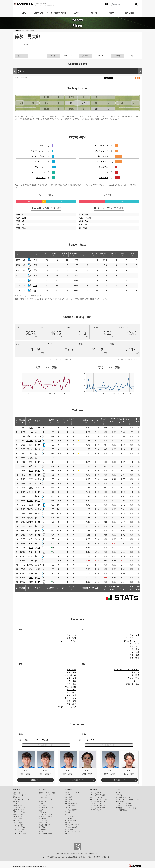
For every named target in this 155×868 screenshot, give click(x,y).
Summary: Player (59, 13)
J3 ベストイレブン (96, 810)
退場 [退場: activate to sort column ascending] (133, 254)
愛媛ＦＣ (68, 823)
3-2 (39, 569)
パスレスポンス (39, 172)
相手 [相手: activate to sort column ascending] (29, 421)
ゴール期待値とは (122, 810)
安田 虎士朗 (85, 218)
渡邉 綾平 (71, 704)
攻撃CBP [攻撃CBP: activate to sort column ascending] (86, 421)
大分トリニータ (44, 831)
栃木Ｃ (30, 436)
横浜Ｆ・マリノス (19, 812)
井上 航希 (134, 655)
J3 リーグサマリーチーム (98, 806)
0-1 (39, 445)
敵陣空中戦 (41, 178)
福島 (31, 466)
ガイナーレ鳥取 (70, 816)
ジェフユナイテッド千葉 (21, 799)
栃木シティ (43, 806)
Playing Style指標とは (114, 185)
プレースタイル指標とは (124, 804)
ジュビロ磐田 (43, 821)
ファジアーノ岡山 (19, 827)
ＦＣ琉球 (68, 834)
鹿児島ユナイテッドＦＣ (73, 831)
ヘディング (38, 156)
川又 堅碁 (134, 675)
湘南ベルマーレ (44, 812)
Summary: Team (41, 13)
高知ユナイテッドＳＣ (72, 825)
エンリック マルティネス (65, 707)
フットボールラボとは (123, 797)
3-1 (39, 488)
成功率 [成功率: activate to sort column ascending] (103, 254)
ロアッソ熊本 (69, 829)
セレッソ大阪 (18, 823)
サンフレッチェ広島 (20, 829)
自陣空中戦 (104, 167)
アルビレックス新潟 (45, 816)
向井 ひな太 (70, 698)
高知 (31, 505)
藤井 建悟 (71, 690)
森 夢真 (72, 681)
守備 (106, 172)
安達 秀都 (21, 218)
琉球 (31, 496)
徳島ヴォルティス (45, 825)
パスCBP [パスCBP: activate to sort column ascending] (95, 421)
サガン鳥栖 (43, 829)
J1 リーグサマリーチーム (98, 793)
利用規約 (58, 853)
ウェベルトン (133, 681)
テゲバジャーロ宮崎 (45, 834)
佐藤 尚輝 (71, 678)
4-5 (39, 531)
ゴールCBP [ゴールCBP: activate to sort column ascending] (138, 421)
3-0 (39, 428)
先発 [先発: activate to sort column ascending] (54, 254)
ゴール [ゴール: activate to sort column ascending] (83, 254)
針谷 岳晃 (84, 221)
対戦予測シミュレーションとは (126, 808)
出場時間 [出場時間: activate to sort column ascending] (73, 254)
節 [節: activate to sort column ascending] (17, 421)
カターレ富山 (43, 819)
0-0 (39, 436)
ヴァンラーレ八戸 (45, 795)
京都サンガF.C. (18, 819)
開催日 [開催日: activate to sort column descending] (22, 421)
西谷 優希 (84, 215)
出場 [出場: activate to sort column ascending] (44, 254)
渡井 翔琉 (71, 684)
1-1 (39, 432)
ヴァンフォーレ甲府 (45, 814)
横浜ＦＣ (42, 810)
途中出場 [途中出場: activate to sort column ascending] (64, 254)
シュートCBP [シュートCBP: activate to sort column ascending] (129, 421)
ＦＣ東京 (16, 804)
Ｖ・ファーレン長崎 (20, 834)
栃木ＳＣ (68, 795)
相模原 (30, 501)
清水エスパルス (18, 814)
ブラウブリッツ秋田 (45, 799)
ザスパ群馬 (68, 797)
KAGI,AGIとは (120, 801)
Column (94, 13)
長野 (31, 479)
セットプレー (37, 167)
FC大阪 (30, 449)
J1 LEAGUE (17, 789)
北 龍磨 (83, 228)
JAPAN (76, 13)
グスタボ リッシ (132, 641)
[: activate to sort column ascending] (22, 254)
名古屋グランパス (19, 816)
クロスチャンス (102, 151)
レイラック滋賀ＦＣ (71, 810)
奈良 (31, 462)
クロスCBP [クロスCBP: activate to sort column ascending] (103, 421)
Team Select (129, 13)
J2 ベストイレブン (96, 804)
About (111, 13)
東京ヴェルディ (18, 806)
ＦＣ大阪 (68, 812)
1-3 (39, 449)
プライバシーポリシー (76, 853)
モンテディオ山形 (45, 801)
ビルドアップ (103, 162)
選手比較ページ (36, 780)
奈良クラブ (68, 814)
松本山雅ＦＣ (69, 801)
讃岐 (31, 454)
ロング (40, 162)
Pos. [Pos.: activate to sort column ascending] (58, 421)
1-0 (39, 539)
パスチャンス (103, 156)
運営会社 (87, 853)
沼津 (35, 260)
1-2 (39, 526)
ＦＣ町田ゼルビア (19, 808)
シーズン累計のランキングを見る (127, 359)
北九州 (30, 492)
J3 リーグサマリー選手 (98, 808)
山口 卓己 (84, 225)
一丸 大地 (134, 652)
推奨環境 (65, 853)
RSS (138, 78)
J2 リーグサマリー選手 (98, 801)
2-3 (39, 475)
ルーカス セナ (133, 638)
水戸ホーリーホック (20, 795)
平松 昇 (20, 221)
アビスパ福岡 (18, 831)
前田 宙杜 (71, 638)
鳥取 (31, 428)
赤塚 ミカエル (133, 684)
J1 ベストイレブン (96, 797)
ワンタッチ (38, 151)
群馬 (31, 483)
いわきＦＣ (43, 804)
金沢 (31, 488)
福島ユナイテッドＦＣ (72, 793)
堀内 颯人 (21, 225)
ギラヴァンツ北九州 (71, 827)
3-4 (39, 513)
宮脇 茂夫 (134, 635)
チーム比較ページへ (46, 745)
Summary (94, 789)
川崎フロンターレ (19, 810)
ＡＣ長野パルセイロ (71, 804)
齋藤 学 (135, 673)
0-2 (39, 496)
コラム (118, 793)
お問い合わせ (95, 853)
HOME (23, 13)
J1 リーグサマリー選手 (98, 795)
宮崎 (31, 445)
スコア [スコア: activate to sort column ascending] (38, 421)
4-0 (39, 505)
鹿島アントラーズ (19, 793)
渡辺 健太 (71, 635)
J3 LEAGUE (68, 789)
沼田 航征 (71, 673)
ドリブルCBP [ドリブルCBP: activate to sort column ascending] (112, 421)
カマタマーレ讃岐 (70, 821)
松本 (31, 432)
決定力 (43, 146)
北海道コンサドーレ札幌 (47, 793)
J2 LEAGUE (43, 789)
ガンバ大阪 (17, 821)
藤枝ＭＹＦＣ (43, 823)
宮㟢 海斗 (134, 658)
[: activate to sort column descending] (17, 254)
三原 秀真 (134, 649)
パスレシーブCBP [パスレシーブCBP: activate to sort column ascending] (121, 421)
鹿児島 (30, 458)
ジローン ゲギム (69, 641)
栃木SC (30, 441)
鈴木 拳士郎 (70, 675)
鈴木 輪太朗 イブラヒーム (127, 670)
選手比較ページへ (109, 745)
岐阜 (31, 475)
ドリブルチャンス (101, 146)
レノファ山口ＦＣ (70, 819)
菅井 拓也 (71, 692)
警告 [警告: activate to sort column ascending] (123, 254)
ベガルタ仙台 (43, 797)
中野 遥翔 (71, 701)
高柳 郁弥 (21, 215)
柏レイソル (17, 801)
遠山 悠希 (71, 670)
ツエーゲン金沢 (70, 806)
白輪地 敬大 (133, 678)
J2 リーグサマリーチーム (98, 799)
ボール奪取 (104, 178)
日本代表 (119, 795)
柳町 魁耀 (71, 695)
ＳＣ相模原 (68, 799)
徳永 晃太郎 (70, 687)
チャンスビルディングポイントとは (63, 359)
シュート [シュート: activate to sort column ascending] (93, 254)
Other (118, 789)
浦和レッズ (17, 797)
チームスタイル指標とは (124, 806)
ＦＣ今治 (42, 827)
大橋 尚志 (21, 228)
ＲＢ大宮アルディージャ (47, 808)
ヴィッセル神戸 (18, 825)
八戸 (31, 471)
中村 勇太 (134, 646)
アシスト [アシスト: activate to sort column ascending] (113, 254)
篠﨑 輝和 (134, 644)
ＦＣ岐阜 (68, 808)
